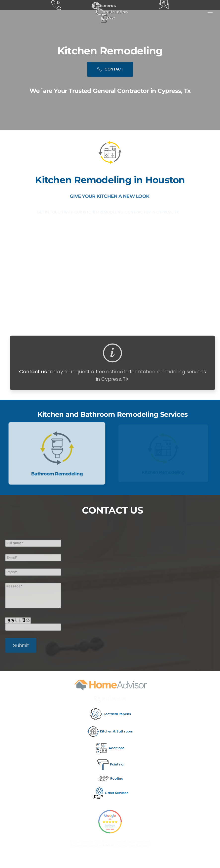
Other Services (110, 793)
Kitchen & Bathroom (110, 731)
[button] (210, 12)
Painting (110, 764)
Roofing (110, 779)
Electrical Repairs (110, 714)
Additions (110, 748)
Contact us (33, 372)
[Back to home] (110, 13)
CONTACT (110, 69)
